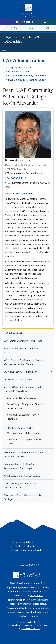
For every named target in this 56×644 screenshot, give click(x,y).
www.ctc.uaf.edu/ (24, 193)
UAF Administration (18, 71)
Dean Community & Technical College (27, 80)
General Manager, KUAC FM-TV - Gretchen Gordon (21, 485)
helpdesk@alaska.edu (31, 628)
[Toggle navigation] (4, 49)
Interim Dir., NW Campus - (24, 441)
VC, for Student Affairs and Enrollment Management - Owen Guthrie (23, 362)
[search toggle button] (45, 22)
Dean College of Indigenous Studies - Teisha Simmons (25, 406)
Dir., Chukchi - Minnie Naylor (18, 428)
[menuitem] (28, 333)
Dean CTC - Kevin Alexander (22, 398)
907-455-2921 (19, 178)
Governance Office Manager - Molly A (22, 497)
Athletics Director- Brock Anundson (22, 476)
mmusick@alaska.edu (31, 550)
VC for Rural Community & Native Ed (27, 75)
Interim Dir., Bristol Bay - (23, 417)
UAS (46, 28)
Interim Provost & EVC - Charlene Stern (21, 350)
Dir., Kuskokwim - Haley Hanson (23, 433)
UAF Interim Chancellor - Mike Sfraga (23, 341)
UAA (30, 28)
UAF (14, 28)
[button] (52, 348)
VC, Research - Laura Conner (18, 379)
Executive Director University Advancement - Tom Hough (19, 466)
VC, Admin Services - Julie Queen (20, 372)
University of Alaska (25, 583)
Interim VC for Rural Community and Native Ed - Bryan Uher (22, 389)
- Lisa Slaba (23, 454)
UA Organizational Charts (18, 67)
